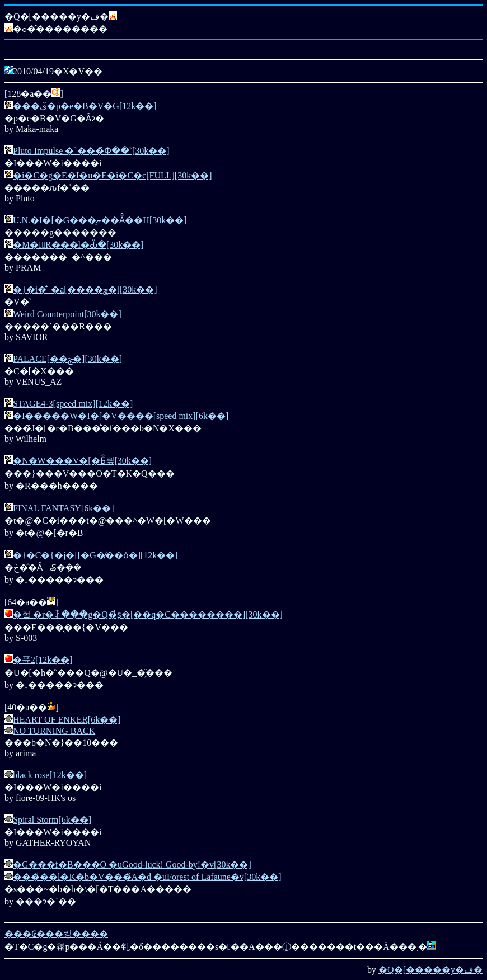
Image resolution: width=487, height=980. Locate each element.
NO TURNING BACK (54, 731)
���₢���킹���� (56, 934)
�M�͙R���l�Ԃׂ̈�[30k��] (78, 245)
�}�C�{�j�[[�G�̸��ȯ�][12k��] (95, 555)
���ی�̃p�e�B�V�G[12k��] (85, 106)
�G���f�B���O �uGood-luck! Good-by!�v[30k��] (132, 864)
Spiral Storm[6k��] (52, 820)
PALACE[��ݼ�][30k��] (67, 359)
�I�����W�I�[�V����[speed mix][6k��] (121, 416)
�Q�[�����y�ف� (430, 970)
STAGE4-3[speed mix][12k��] (73, 404)
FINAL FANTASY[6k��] (64, 508)
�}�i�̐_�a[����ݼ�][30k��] (85, 289)
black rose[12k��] (50, 775)
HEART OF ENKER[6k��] (67, 720)
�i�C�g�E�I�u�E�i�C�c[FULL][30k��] (113, 175)
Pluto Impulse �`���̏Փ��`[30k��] (91, 151)
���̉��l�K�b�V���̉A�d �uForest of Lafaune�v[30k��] (147, 877)
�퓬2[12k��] (43, 660)
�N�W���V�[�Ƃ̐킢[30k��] (82, 461)
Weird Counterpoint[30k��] (67, 314)
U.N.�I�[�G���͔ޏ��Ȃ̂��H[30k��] (100, 220)
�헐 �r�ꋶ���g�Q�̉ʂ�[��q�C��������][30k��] (148, 614)
